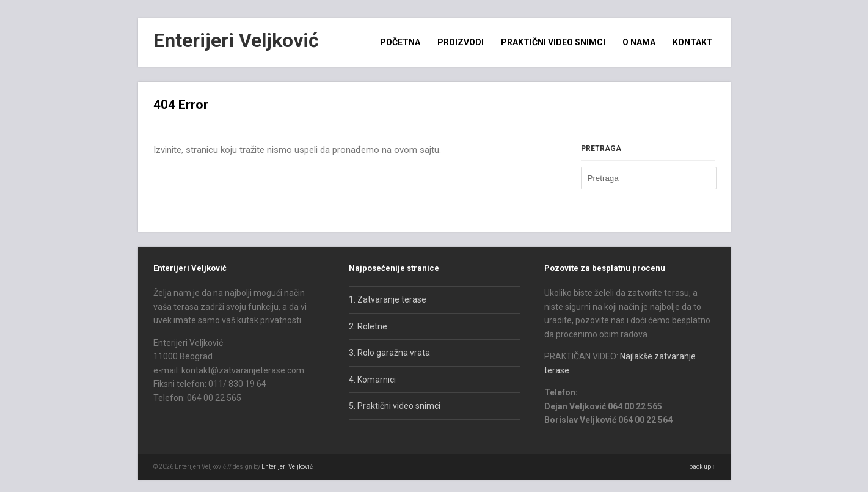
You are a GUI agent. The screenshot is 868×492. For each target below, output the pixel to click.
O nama (639, 42)
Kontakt (693, 42)
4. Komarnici (372, 380)
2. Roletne (368, 326)
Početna (400, 42)
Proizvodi (461, 42)
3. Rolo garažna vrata (389, 353)
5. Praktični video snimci (395, 406)
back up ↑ (702, 467)
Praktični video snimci (553, 42)
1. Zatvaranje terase (388, 299)
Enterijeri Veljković (236, 40)
